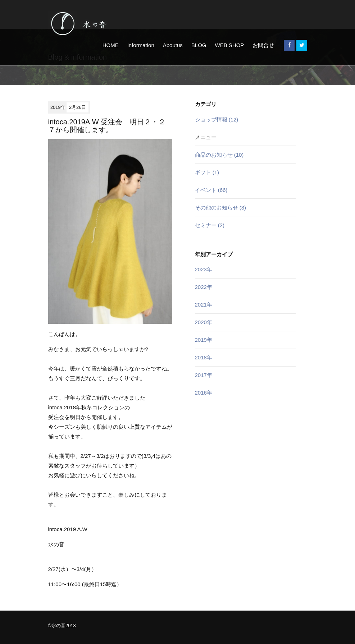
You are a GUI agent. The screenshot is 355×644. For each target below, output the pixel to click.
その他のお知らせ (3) (221, 208)
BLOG (199, 45)
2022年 (204, 287)
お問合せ (263, 45)
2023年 (204, 269)
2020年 (204, 322)
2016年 (204, 393)
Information (141, 45)
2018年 (204, 357)
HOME (111, 45)
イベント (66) (211, 190)
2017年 (204, 375)
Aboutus (173, 45)
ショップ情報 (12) (217, 119)
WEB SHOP (229, 45)
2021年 (204, 305)
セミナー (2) (210, 225)
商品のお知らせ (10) (219, 155)
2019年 (204, 340)
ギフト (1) (207, 172)
